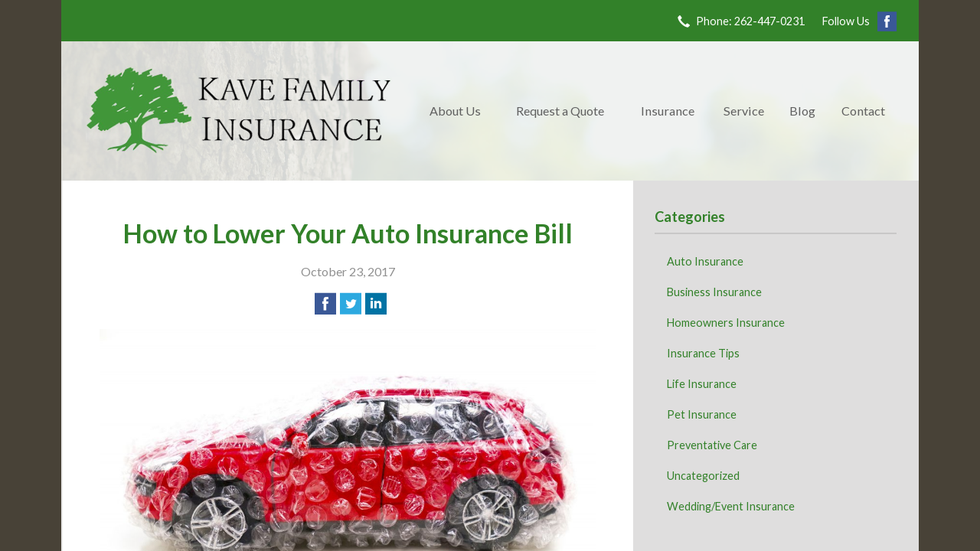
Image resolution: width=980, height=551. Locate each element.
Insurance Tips (703, 353)
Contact (863, 111)
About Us (455, 111)
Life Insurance (702, 384)
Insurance (668, 111)
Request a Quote (560, 111)
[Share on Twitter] (351, 304)
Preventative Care (712, 445)
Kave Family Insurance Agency (239, 111)
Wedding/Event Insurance (731, 506)
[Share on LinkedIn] (376, 304)
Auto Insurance (705, 261)
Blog (802, 111)
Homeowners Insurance (726, 323)
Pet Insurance (702, 414)
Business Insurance (714, 292)
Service (744, 111)
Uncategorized (703, 476)
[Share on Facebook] (325, 304)
